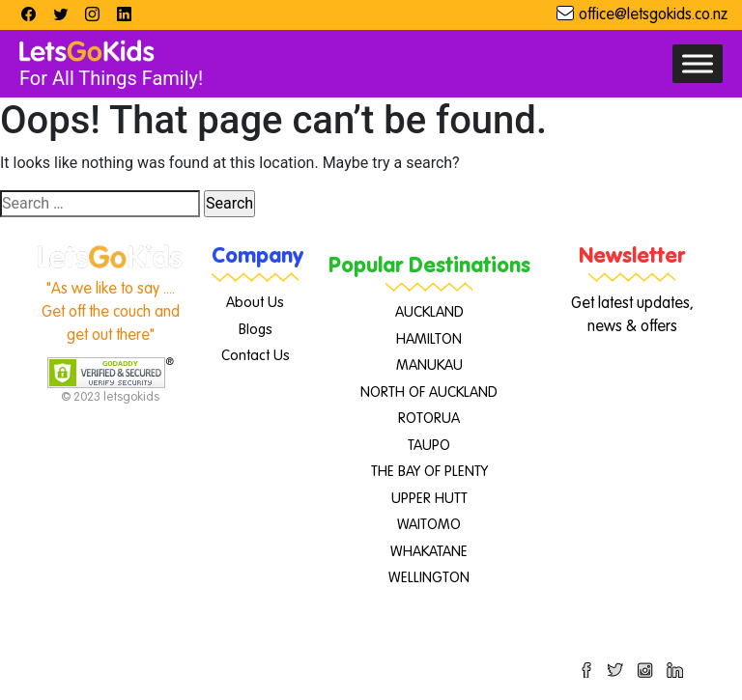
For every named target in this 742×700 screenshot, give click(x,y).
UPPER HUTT (429, 499)
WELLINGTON (429, 578)
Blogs (256, 330)
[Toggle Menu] (698, 63)
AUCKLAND (429, 312)
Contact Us (256, 356)
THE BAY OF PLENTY (429, 472)
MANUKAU (429, 365)
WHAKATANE (429, 552)
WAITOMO (429, 525)
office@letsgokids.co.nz (653, 15)
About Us (255, 303)
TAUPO (429, 446)
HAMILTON (429, 339)
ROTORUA (429, 419)
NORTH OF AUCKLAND (429, 392)
